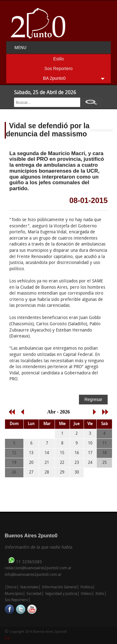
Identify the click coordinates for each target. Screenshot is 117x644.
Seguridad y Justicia (61, 594)
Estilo (58, 59)
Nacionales (29, 587)
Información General (59, 587)
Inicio (12, 587)
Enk (7, 639)
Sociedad (34, 594)
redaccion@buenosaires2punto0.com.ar (38, 568)
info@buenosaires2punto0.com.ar (33, 575)
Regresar (93, 399)
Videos (86, 594)
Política (87, 587)
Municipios (14, 594)
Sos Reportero (58, 68)
